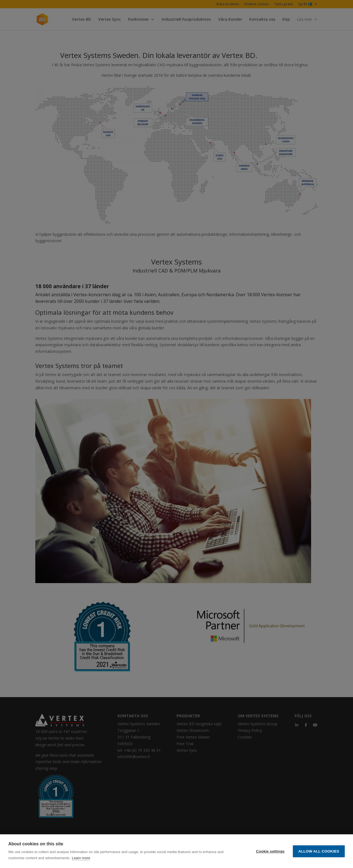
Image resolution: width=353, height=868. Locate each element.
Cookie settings (270, 851)
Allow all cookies (319, 851)
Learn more (81, 858)
